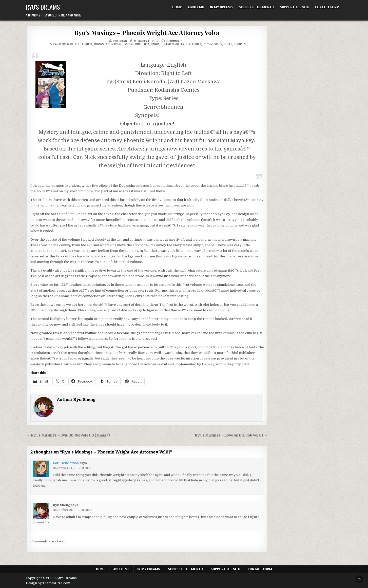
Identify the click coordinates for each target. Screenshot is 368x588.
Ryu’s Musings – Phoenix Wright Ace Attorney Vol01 (147, 32)
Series (228, 44)
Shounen (240, 44)
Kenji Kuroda (84, 44)
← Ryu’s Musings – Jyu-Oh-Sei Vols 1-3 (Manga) (68, 435)
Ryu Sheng (120, 41)
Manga (155, 44)
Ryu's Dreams (43, 7)
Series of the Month (256, 7)
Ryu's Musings (212, 44)
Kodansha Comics (106, 44)
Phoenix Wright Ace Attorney (181, 44)
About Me (196, 7)
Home (177, 7)
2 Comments (174, 41)
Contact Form (327, 7)
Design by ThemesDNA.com (48, 583)
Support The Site (294, 7)
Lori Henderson (66, 463)
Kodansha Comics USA (134, 44)
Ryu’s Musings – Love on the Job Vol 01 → (231, 435)
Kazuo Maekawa (63, 44)
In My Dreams (221, 7)
